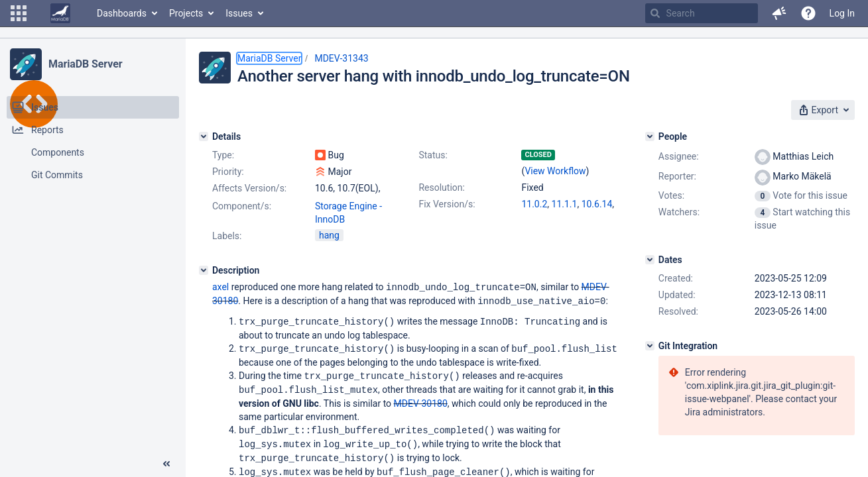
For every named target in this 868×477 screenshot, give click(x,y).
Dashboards (122, 13)
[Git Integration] (650, 346)
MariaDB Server (85, 64)
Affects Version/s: (249, 188)
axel (220, 287)
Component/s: (242, 206)
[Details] (204, 136)
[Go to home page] (60, 13)
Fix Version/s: (447, 204)
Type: (223, 155)
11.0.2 (534, 204)
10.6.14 (597, 204)
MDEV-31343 (341, 58)
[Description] (204, 270)
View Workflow (555, 171)
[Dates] (650, 260)
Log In (842, 13)
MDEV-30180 (421, 399)
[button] (19, 13)
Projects (186, 13)
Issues (239, 13)
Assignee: (679, 156)
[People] (650, 136)
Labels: (227, 236)
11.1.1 (565, 204)
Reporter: (677, 176)
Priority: (228, 172)
